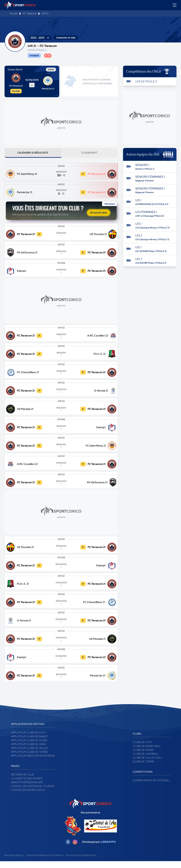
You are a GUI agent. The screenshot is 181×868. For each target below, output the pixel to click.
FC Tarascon (30, 13)
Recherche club (22, 781)
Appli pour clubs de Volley (30, 755)
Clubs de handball (146, 761)
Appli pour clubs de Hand (28, 751)
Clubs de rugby (143, 757)
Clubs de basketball (147, 753)
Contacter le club (66, 38)
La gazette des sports (27, 785)
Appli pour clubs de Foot (28, 739)
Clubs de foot (143, 749)
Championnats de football (151, 787)
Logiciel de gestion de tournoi (33, 793)
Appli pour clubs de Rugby (29, 747)
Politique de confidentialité (81, 862)
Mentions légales (14, 862)
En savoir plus (99, 216)
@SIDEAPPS (108, 849)
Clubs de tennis (143, 768)
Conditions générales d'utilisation (45, 862)
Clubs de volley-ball (147, 764)
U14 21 (45, 13)
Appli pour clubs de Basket (30, 743)
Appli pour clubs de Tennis (29, 759)
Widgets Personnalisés (27, 789)
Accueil (14, 13)
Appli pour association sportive (33, 762)
